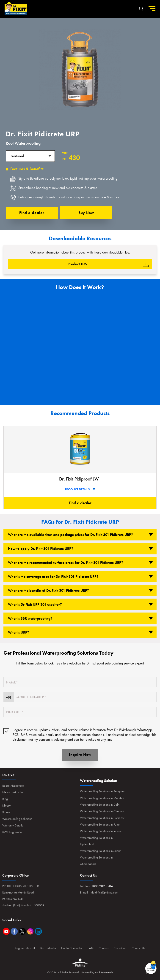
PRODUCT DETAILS (80, 489)
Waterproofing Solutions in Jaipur (100, 851)
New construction (13, 792)
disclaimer (20, 739)
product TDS (108, 264)
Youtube (6, 931)
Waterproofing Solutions (17, 819)
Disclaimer (120, 948)
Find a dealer (32, 213)
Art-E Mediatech (104, 972)
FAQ (91, 948)
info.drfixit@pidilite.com (104, 892)
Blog (5, 799)
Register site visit (25, 948)
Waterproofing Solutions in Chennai (102, 811)
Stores (6, 812)
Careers (103, 948)
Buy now (86, 213)
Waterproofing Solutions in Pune (100, 824)
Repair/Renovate (13, 786)
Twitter (22, 931)
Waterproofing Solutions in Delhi (100, 805)
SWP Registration (13, 832)
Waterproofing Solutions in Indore (101, 831)
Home (16, 8)
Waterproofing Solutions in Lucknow (102, 818)
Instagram (30, 931)
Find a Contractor (72, 948)
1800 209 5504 (102, 886)
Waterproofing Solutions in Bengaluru (103, 791)
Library (6, 805)
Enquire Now (80, 755)
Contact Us (138, 948)
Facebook (14, 931)
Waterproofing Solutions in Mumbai (102, 798)
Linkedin (38, 931)
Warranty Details (13, 825)
